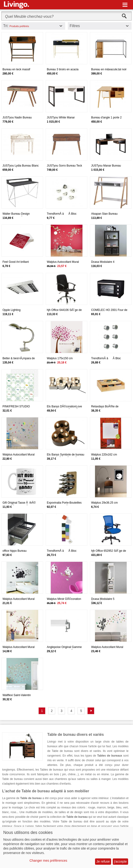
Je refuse (103, 861)
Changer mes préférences (48, 861)
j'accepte (121, 861)
